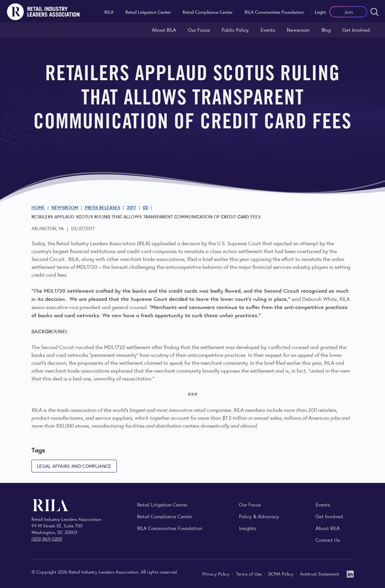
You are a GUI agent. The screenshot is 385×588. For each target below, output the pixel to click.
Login (320, 12)
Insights (247, 528)
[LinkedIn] (350, 573)
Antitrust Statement (319, 574)
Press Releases (102, 207)
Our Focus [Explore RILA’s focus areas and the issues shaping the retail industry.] (199, 30)
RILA (109, 12)
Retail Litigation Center (148, 12)
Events (268, 30)
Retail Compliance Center (208, 12)
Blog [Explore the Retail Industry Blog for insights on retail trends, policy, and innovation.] (326, 30)
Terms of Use (249, 574)
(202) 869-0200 (47, 539)
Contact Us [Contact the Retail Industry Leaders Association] (328, 540)
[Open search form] (375, 12)
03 (145, 207)
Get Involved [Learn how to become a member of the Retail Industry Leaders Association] (356, 30)
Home (38, 207)
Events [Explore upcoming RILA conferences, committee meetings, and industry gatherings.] (323, 504)
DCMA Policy (281, 574)
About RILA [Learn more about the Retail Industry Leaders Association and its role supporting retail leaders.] (164, 30)
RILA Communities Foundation (274, 12)
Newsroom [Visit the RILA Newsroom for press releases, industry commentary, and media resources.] (298, 30)
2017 (131, 207)
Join (348, 12)
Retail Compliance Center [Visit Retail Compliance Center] (165, 516)
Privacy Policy (217, 574)
